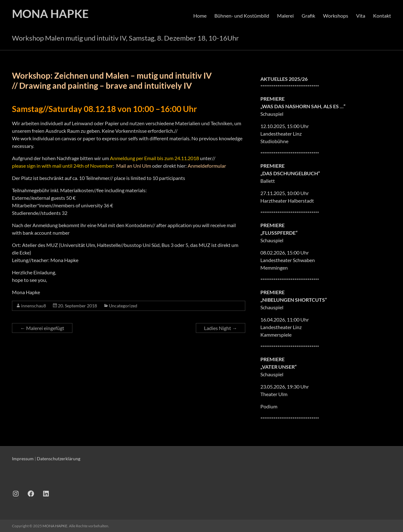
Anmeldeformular (207, 166)
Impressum (23, 459)
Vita (361, 16)
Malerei (285, 16)
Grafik (308, 16)
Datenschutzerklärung (59, 459)
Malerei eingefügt (42, 328)
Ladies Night (221, 328)
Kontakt (382, 16)
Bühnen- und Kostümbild (242, 16)
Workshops (336, 16)
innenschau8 (34, 306)
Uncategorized (123, 306)
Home (200, 16)
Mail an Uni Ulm (134, 166)
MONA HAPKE (50, 14)
